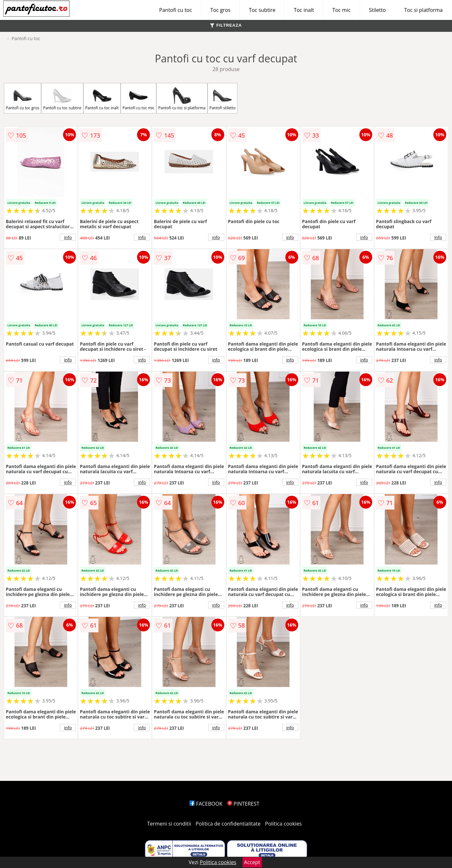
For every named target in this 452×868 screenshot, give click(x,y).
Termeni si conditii (169, 824)
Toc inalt (304, 10)
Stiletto (378, 10)
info (68, 237)
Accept (252, 862)
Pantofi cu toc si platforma (182, 98)
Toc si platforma (423, 10)
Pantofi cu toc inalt (102, 98)
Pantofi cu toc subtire (62, 98)
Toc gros (221, 10)
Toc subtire (262, 10)
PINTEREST (243, 804)
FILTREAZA (226, 25)
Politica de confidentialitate (228, 824)
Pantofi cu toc (176, 10)
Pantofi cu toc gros (23, 98)
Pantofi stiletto (223, 98)
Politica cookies (283, 824)
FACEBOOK (206, 804)
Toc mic (341, 10)
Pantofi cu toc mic (138, 98)
